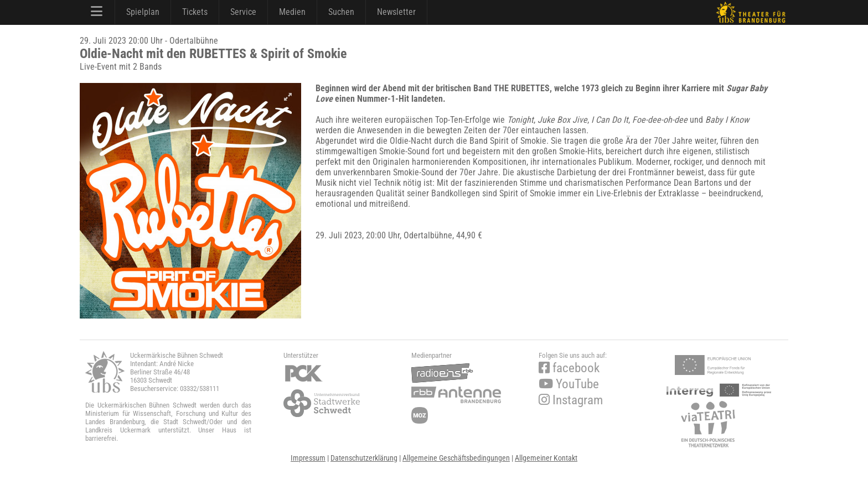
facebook (569, 368)
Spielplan (143, 12)
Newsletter (396, 12)
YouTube (569, 384)
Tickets (195, 12)
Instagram (571, 400)
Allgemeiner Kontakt (546, 458)
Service (243, 12)
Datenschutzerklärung (364, 458)
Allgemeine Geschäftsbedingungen (456, 458)
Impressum (308, 458)
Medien (292, 12)
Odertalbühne (428, 235)
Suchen (341, 12)
